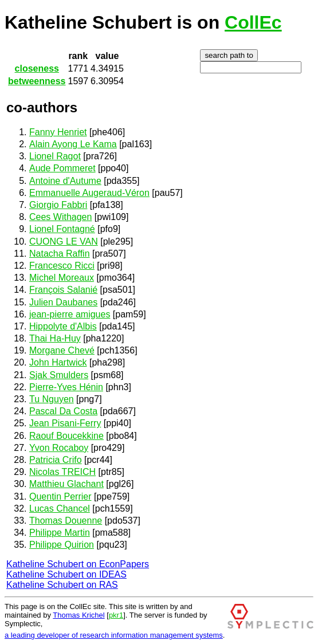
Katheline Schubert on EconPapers (78, 564)
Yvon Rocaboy (59, 448)
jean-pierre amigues (70, 314)
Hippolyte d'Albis (63, 326)
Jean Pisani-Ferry (65, 423)
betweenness (37, 81)
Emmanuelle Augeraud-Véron (89, 193)
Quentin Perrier (60, 496)
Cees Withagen (60, 217)
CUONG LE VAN (64, 242)
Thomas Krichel (78, 615)
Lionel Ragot (55, 156)
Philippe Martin (60, 533)
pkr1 (116, 615)
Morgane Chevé (62, 350)
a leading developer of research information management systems (114, 635)
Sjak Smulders (59, 375)
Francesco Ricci (62, 266)
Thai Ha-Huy (55, 338)
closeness (37, 68)
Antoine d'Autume (65, 181)
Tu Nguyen (52, 399)
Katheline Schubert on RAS (62, 585)
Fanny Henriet (58, 132)
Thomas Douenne (66, 521)
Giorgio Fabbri (58, 205)
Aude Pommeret (62, 168)
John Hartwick (58, 362)
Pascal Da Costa (63, 411)
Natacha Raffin (60, 254)
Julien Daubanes (63, 302)
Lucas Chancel (60, 508)
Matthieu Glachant (66, 484)
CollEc (253, 22)
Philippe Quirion (62, 545)
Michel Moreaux (62, 278)
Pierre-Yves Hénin (66, 387)
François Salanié (63, 290)
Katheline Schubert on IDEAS (66, 574)
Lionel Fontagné (62, 229)
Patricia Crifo (56, 460)
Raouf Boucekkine (66, 436)
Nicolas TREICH (62, 472)
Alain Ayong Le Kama (73, 144)
